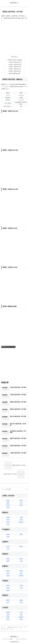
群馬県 (8, 522)
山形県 (21, 503)
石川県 (8, 549)
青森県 (8, 503)
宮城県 (8, 507)
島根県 (8, 588)
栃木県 (8, 520)
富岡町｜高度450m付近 (15, 71)
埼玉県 (8, 524)
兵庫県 (21, 571)
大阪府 (8, 576)
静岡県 (8, 561)
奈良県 (21, 573)
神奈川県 (21, 522)
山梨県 (8, 537)
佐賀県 (8, 615)
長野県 (21, 534)
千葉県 (21, 517)
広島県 (21, 586)
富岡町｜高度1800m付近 (15, 67)
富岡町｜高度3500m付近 (15, 64)
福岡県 (8, 612)
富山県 (8, 546)
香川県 (8, 602)
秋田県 (21, 500)
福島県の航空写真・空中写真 (8, 347)
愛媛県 (21, 600)
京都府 (8, 573)
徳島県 (8, 600)
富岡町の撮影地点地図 (15, 73)
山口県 (21, 588)
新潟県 (8, 534)
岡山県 (8, 590)
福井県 (21, 546)
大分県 (21, 612)
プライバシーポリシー (21, 639)
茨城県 (8, 517)
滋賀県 (8, 571)
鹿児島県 (21, 617)
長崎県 (8, 617)
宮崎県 (21, 615)
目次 (12, 57)
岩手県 (8, 505)
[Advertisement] (14, 38)
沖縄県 (21, 619)
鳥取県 (8, 586)
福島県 (21, 505)
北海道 (8, 500)
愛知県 (21, 559)
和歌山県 (21, 576)
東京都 (21, 520)
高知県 (21, 602)
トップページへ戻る (8, 639)
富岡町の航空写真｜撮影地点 (15, 60)
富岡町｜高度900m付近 (15, 69)
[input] (14, 489)
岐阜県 (8, 559)
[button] (26, 489)
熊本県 (8, 619)
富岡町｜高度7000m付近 (15, 62)
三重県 (21, 561)
